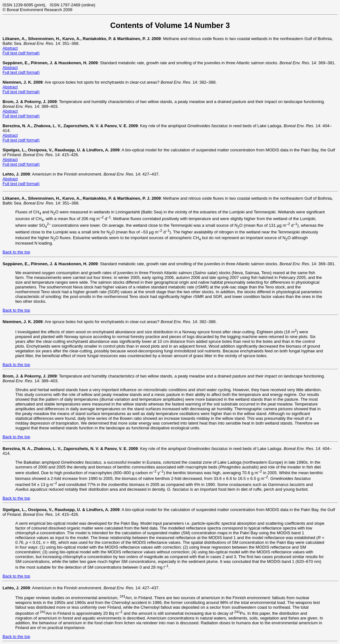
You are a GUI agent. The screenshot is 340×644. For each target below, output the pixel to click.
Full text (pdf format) (21, 53)
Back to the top (16, 252)
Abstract (10, 48)
